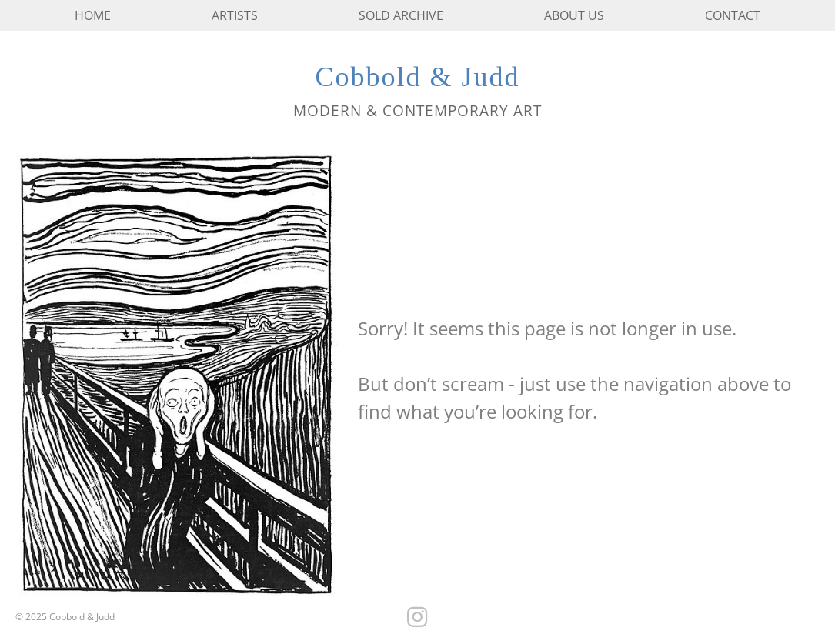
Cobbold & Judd (417, 77)
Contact (733, 15)
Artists (235, 15)
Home (93, 15)
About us (574, 15)
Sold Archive (401, 15)
